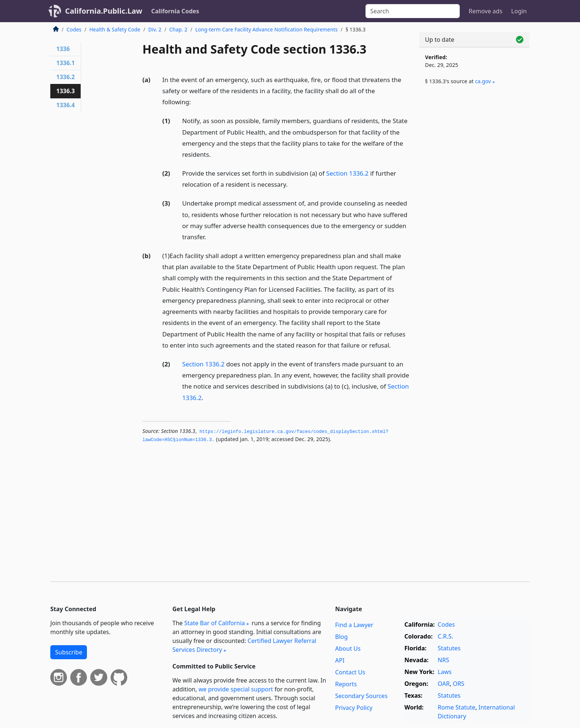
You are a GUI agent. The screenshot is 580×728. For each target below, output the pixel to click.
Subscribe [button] (69, 652)
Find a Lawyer (354, 625)
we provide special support (236, 689)
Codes (74, 29)
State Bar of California (215, 623)
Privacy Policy (354, 708)
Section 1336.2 (348, 173)
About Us (348, 649)
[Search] (413, 11)
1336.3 (65, 91)
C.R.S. (445, 636)
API (340, 660)
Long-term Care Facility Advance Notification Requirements (267, 29)
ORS (458, 684)
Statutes (449, 648)
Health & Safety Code (115, 29)
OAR (444, 684)
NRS (443, 660)
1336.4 (65, 105)
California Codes (175, 11)
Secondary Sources (361, 696)
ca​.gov (483, 81)
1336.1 (65, 63)
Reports (346, 684)
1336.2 (65, 77)
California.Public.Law (104, 11)
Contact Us (350, 672)
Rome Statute (456, 707)
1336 (63, 49)
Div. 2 (155, 29)
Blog (341, 637)
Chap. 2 (178, 29)
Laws (445, 672)
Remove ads (485, 11)
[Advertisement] (474, 213)
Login (519, 11)
